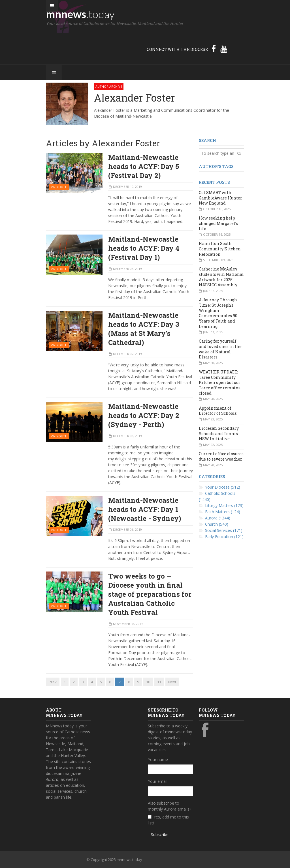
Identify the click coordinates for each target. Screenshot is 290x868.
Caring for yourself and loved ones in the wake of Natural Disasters (220, 349)
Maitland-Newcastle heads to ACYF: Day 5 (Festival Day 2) (144, 166)
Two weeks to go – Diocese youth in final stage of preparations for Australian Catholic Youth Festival (150, 594)
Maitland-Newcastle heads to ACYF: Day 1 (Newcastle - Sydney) (145, 509)
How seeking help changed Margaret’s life (218, 223)
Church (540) (217, 524)
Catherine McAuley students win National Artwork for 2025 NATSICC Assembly (221, 277)
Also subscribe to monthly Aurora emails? (169, 806)
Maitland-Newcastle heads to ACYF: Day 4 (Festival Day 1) (144, 248)
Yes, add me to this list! (168, 820)
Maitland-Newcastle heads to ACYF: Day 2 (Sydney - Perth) (144, 415)
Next (172, 682)
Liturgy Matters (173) (224, 505)
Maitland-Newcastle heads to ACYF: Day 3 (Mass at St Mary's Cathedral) (144, 329)
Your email (158, 781)
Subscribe (160, 834)
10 (148, 682)
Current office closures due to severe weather (221, 456)
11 (159, 682)
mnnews (80, 14)
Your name (158, 759)
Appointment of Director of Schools (218, 411)
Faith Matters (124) (223, 512)
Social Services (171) (224, 530)
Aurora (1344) (218, 518)
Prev (53, 682)
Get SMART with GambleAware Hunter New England (220, 198)
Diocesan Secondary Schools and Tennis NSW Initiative (219, 433)
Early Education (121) (224, 537)
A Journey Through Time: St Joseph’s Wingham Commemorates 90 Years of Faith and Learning (218, 313)
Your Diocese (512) (223, 487)
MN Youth (59, 187)
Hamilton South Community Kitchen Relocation (220, 249)
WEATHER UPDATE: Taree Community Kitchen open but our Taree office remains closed (220, 383)
